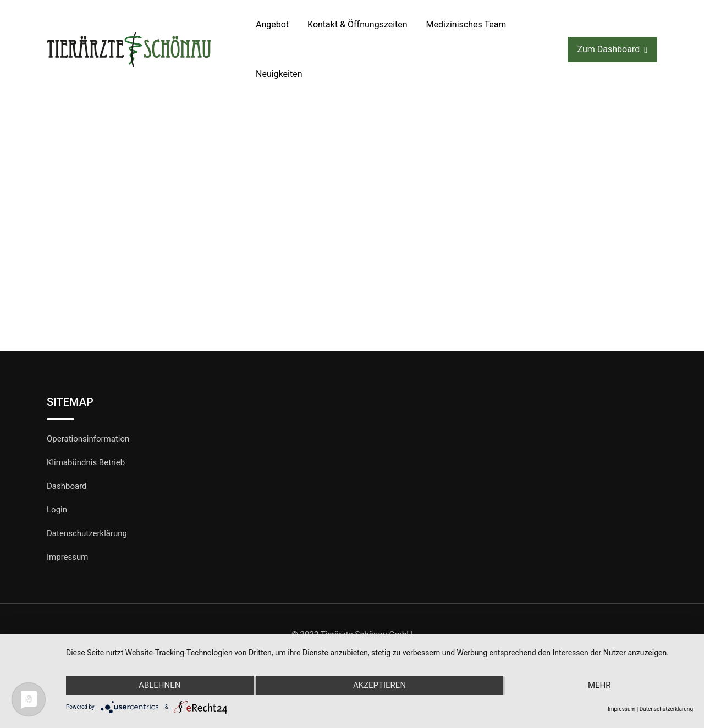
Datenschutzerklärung (87, 533)
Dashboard (67, 486)
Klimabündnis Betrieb (86, 462)
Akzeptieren (380, 686)
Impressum (67, 557)
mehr (599, 686)
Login (57, 510)
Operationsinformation (88, 439)
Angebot (272, 24)
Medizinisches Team (466, 24)
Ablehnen (159, 686)
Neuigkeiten (279, 74)
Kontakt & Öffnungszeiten (358, 24)
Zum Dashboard (612, 50)
